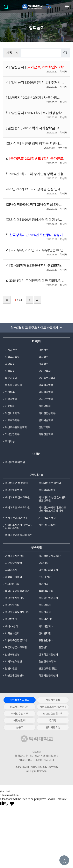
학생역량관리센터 (48, 675)
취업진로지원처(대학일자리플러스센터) (19, 526)
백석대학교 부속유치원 (17, 507)
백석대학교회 (46, 591)
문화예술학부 (46, 420)
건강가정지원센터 (15, 556)
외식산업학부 (12, 434)
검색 (7, 8)
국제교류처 (11, 570)
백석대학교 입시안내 (50, 483)
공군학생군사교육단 (50, 556)
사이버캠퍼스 (46, 626)
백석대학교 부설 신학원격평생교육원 (52, 499)
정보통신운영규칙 (19, 707)
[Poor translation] (10, 804)
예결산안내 (20, 720)
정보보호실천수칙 (53, 713)
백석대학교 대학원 (15, 462)
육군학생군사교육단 (16, 647)
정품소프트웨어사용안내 (53, 707)
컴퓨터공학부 (46, 385)
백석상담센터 (12, 605)
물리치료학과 (46, 392)
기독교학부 (11, 350)
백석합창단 (11, 619)
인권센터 (43, 647)
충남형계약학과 (47, 661)
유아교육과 (45, 371)
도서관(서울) (12, 584)
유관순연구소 (46, 640)
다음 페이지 (30, 300)
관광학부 (43, 364)
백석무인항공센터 (48, 598)
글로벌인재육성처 (48, 570)
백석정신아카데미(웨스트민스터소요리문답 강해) (52, 509)
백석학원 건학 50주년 (16, 483)
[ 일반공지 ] (38, 67)
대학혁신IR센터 (13, 577)
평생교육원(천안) (48, 668)
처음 (7, 300)
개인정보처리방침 (19, 700)
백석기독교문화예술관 (17, 591)
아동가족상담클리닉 (16, 640)
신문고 (20, 727)
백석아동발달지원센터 (17, 612)
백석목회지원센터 (15, 598)
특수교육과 (11, 378)
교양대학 (43, 563)
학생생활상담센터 (15, 675)
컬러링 (53, 720)
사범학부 (10, 371)
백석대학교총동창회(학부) (19, 535)
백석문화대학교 (13, 490)
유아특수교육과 (47, 378)
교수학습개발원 (13, 563)
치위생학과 (45, 406)
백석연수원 (45, 612)
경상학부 (10, 364)
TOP (64, 863)
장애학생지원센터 (48, 654)
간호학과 (10, 406)
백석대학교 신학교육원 (17, 497)
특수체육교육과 (13, 385)
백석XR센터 (11, 626)
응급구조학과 (46, 399)
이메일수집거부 (20, 713)
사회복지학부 (12, 357)
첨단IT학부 (44, 427)
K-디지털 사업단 (47, 518)
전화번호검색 (53, 700)
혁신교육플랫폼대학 (16, 427)
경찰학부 (43, 357)
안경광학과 (11, 399)
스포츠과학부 (12, 420)
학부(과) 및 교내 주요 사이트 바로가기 (34, 328)
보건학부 (10, 392)
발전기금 (43, 584)
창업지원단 (11, 668)
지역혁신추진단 (13, 661)
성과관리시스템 (47, 525)
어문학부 (43, 350)
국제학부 (10, 441)
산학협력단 (45, 633)
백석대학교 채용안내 (16, 518)
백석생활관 (45, 605)
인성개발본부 (12, 654)
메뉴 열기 (67, 6)
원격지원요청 (53, 727)
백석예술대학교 (47, 490)
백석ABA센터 (46, 619)
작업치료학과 (12, 413)
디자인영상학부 (47, 413)
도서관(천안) (45, 577)
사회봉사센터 (12, 633)
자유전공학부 (46, 434)
